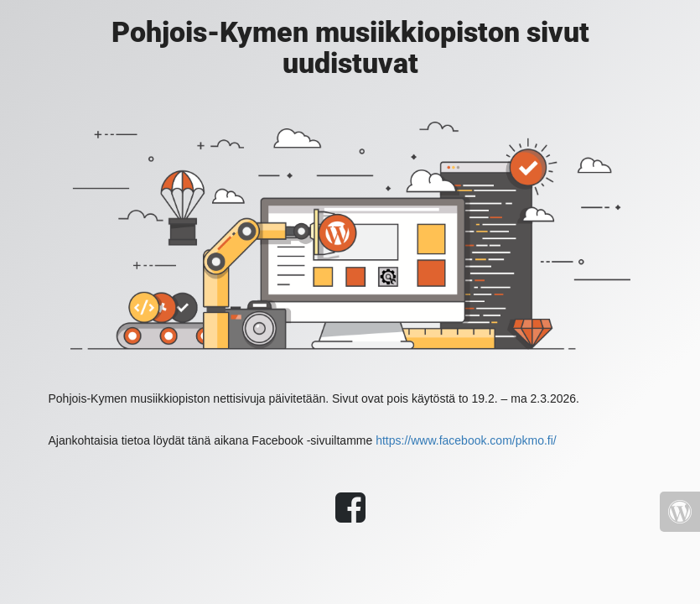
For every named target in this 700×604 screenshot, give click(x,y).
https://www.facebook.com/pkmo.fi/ (466, 440)
